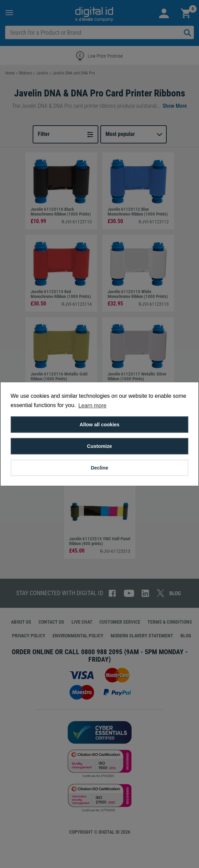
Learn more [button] (92, 406)
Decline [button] (99, 468)
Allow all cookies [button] (100, 425)
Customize (99, 446)
